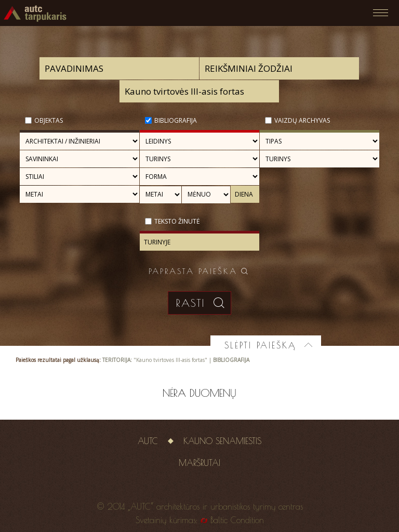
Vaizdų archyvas (302, 120)
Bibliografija (176, 120)
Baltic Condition (237, 520)
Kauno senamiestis (222, 441)
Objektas (49, 120)
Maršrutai (199, 463)
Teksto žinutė (177, 221)
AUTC (148, 441)
